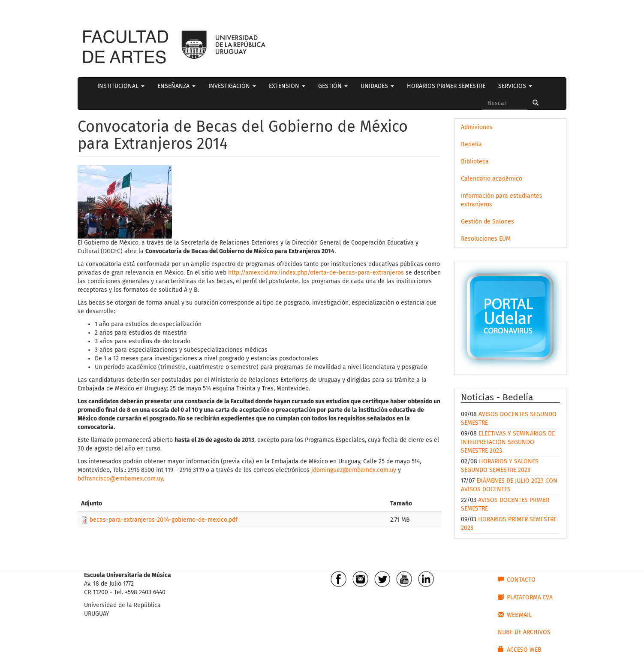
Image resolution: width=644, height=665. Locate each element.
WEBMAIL (515, 615)
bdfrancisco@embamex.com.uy (120, 479)
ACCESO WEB (520, 650)
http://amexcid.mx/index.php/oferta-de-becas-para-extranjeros (316, 273)
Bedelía (471, 144)
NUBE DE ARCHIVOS (524, 632)
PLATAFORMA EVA (525, 597)
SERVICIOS (515, 86)
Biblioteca (475, 162)
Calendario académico (492, 179)
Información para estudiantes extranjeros (502, 200)
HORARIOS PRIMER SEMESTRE (446, 86)
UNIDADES (377, 86)
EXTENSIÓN (287, 86)
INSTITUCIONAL (121, 86)
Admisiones (477, 127)
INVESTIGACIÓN (232, 86)
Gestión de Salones (488, 222)
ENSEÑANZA (176, 86)
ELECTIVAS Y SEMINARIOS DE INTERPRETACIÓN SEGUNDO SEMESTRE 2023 (508, 442)
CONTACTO (517, 580)
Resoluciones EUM (486, 239)
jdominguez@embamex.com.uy (354, 470)
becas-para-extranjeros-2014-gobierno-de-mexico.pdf (164, 520)
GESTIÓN (333, 86)
